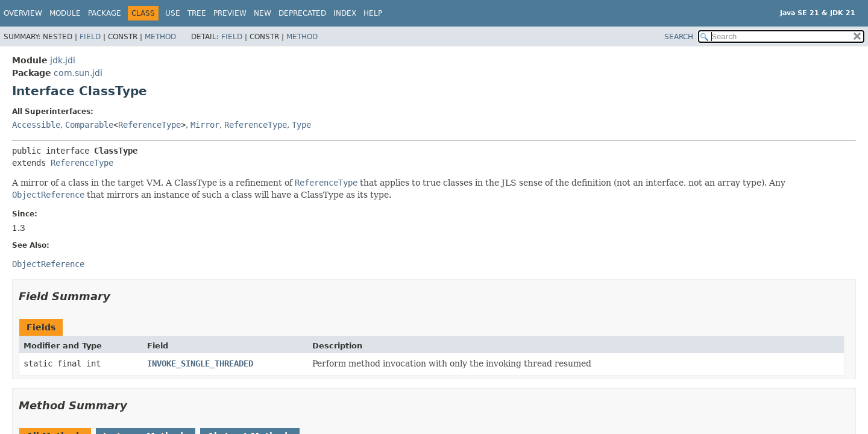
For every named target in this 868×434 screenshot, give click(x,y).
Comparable (89, 125)
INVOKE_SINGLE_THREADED (200, 363)
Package (105, 13)
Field (90, 37)
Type (301, 125)
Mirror (205, 125)
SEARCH (679, 37)
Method (160, 37)
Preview (230, 13)
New (263, 13)
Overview (23, 13)
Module (65, 13)
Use (173, 13)
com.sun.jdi (78, 73)
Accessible (36, 125)
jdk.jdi (63, 60)
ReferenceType (149, 125)
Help (373, 13)
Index (345, 13)
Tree (197, 13)
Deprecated (302, 13)
